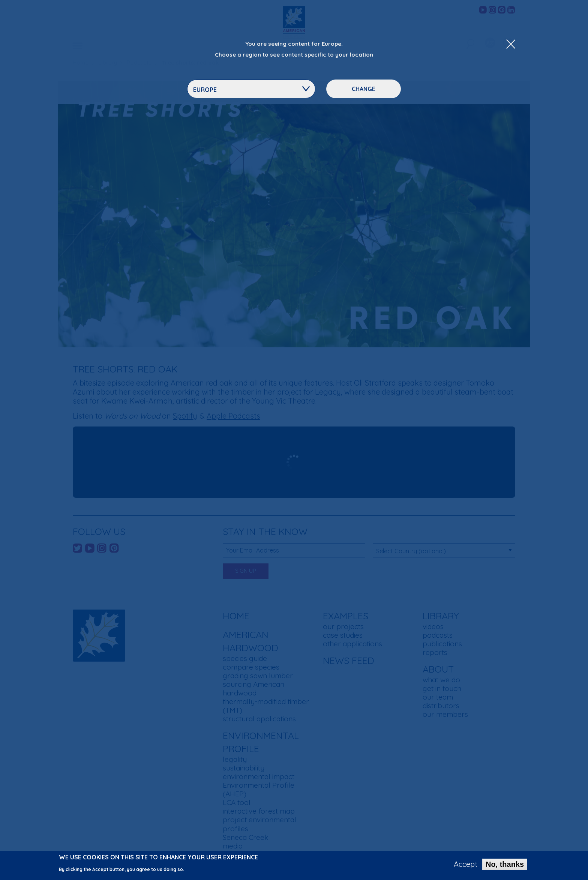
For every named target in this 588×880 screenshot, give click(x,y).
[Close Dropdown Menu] (511, 45)
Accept (466, 864)
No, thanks (505, 864)
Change (364, 89)
